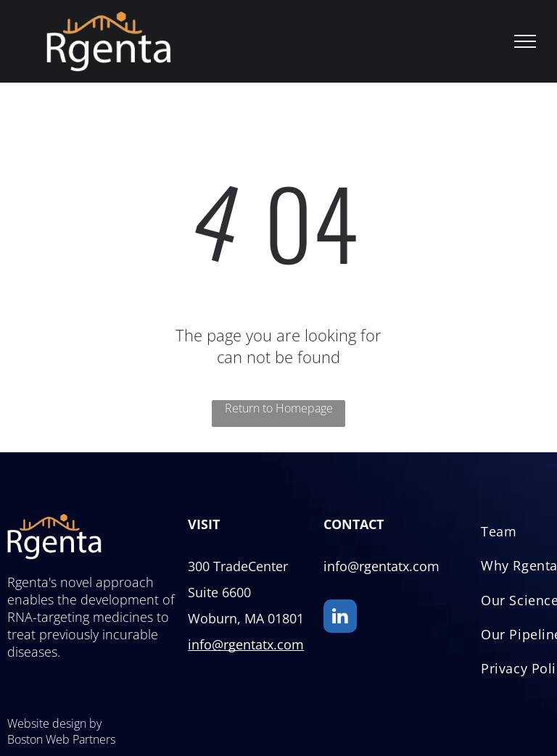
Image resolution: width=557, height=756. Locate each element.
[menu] (525, 41)
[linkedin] (340, 618)
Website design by (54, 723)
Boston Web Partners (61, 739)
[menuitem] (499, 536)
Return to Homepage (279, 408)
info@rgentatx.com (246, 644)
